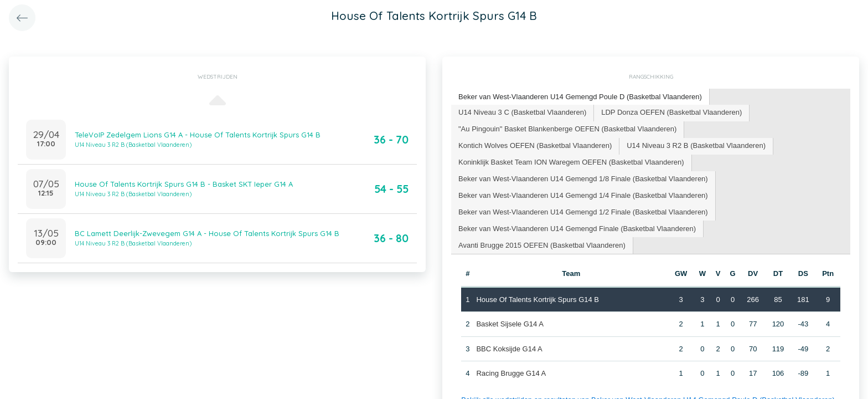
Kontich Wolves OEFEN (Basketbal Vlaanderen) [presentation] (535, 145)
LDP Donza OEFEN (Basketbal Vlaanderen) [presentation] (671, 112)
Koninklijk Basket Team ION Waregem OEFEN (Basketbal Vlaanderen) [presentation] (571, 162)
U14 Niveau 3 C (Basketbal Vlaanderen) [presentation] (522, 112)
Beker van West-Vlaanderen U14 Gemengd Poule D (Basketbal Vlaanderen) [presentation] (580, 97)
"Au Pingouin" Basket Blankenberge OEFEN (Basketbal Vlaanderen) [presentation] (567, 129)
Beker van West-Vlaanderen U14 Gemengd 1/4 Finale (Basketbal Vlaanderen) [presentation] (583, 195)
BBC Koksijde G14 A (509, 348)
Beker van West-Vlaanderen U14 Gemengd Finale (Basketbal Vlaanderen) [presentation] (577, 229)
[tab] (580, 97)
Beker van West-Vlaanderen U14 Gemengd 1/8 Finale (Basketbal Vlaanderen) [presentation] (583, 179)
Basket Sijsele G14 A (510, 324)
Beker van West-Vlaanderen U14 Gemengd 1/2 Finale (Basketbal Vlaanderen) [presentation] (583, 212)
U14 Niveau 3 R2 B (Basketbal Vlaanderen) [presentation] (696, 145)
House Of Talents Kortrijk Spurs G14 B (538, 299)
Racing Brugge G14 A (511, 373)
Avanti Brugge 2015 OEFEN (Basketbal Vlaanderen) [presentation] (542, 245)
